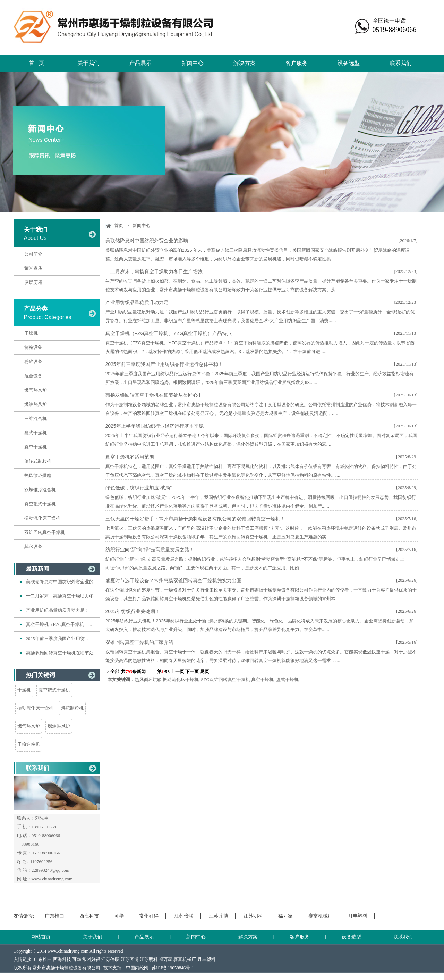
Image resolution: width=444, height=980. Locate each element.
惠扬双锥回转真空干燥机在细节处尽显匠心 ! (153, 395)
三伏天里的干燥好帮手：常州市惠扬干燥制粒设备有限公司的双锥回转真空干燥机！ (195, 519)
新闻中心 (193, 63)
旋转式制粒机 (38, 461)
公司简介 (33, 254)
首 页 (36, 63)
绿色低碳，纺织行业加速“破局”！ (141, 488)
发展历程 (33, 282)
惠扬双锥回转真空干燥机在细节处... (62, 653)
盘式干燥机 (36, 433)
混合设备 (33, 376)
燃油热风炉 (36, 404)
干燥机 (31, 333)
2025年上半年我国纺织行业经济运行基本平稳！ (157, 426)
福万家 (285, 916)
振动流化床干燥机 (42, 518)
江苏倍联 (184, 916)
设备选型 (349, 63)
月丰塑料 (358, 916)
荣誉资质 (33, 268)
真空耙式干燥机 (40, 504)
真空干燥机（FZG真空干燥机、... (59, 624)
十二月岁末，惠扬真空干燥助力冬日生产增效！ (156, 271)
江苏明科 (253, 916)
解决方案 (245, 63)
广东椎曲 (54, 916)
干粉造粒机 (29, 744)
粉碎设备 (33, 362)
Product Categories (48, 317)
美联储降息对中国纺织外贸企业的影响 (147, 241)
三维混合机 (36, 418)
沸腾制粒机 (72, 708)
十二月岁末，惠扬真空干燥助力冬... (62, 596)
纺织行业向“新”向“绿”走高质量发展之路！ (150, 550)
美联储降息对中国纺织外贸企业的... (62, 582)
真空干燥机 (36, 447)
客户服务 (297, 63)
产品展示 (140, 63)
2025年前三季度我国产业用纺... (57, 639)
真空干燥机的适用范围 (130, 457)
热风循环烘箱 (38, 475)
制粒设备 (33, 347)
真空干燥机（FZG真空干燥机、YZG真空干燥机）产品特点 (169, 333)
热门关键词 (40, 675)
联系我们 (401, 63)
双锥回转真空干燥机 (45, 532)
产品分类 (36, 309)
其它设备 (33, 547)
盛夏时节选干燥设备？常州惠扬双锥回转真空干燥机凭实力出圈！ (176, 580)
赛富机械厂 (321, 916)
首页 (119, 225)
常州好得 (149, 916)
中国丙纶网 (137, 968)
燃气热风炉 (36, 390)
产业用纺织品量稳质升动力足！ (58, 610)
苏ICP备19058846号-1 (173, 968)
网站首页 (41, 937)
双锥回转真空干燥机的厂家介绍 (139, 642)
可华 (119, 916)
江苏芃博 (219, 916)
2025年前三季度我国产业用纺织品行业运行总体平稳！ (164, 364)
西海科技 (89, 916)
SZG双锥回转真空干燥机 (225, 680)
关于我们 (88, 63)
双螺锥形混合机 (40, 490)
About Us (35, 238)
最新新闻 (37, 569)
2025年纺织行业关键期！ (133, 611)
